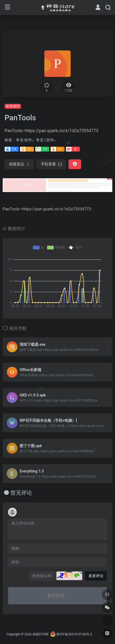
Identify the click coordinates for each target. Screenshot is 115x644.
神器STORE (41, 634)
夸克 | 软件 (45, 140)
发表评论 (96, 576)
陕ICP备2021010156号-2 (74, 634)
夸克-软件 (13, 106)
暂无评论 (21, 493)
